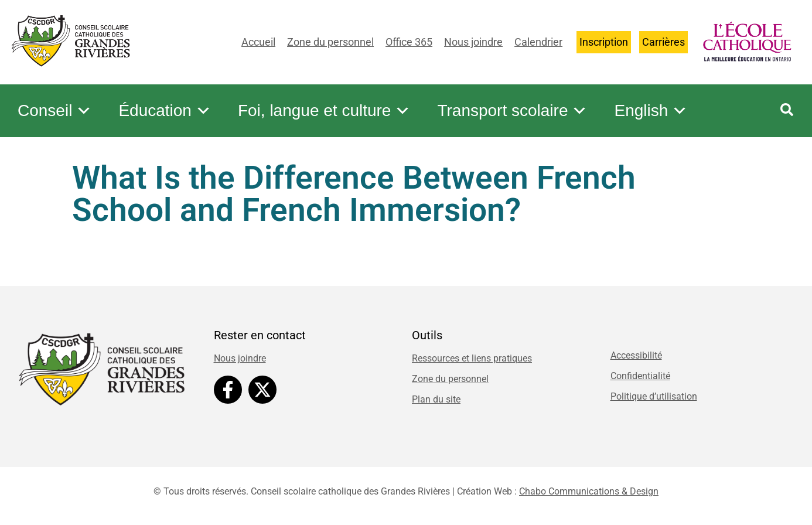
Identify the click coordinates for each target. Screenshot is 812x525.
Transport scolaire (512, 111)
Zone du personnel (330, 42)
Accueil (258, 42)
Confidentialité (640, 376)
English (651, 111)
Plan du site (436, 399)
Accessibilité (636, 355)
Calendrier (538, 42)
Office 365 (409, 42)
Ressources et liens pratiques (472, 358)
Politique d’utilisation (654, 396)
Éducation (165, 111)
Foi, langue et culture (325, 111)
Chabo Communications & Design (589, 491)
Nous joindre (473, 42)
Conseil (55, 111)
